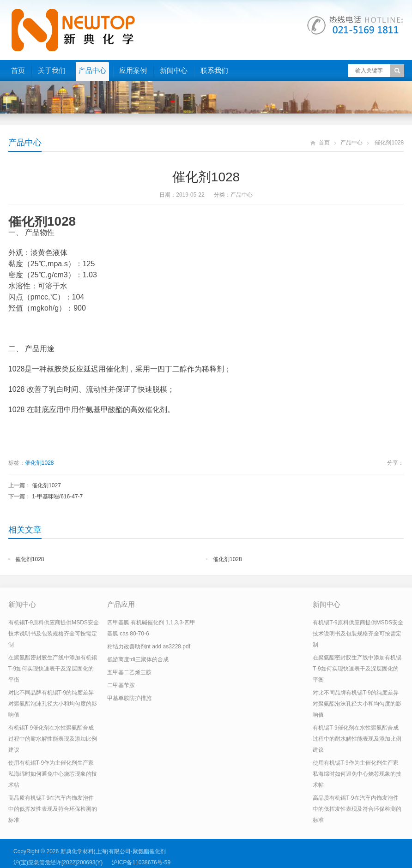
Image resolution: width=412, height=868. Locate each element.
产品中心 (92, 70)
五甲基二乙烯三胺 (129, 672)
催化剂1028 (39, 463)
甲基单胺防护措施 (129, 698)
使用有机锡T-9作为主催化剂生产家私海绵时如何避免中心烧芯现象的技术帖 (53, 774)
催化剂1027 (46, 485)
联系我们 (214, 70)
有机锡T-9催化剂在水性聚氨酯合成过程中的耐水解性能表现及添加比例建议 (53, 739)
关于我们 (52, 70)
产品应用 (121, 604)
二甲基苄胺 (121, 685)
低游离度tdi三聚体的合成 (138, 659)
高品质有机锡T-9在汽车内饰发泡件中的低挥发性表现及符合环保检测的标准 (53, 809)
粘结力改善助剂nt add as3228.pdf (149, 647)
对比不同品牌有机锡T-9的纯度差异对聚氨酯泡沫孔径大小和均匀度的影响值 (53, 704)
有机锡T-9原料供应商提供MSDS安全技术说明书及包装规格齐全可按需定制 (54, 634)
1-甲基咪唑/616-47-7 (57, 497)
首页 (18, 70)
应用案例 (133, 70)
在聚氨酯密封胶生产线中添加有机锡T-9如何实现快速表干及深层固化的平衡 (53, 669)
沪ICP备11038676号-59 (141, 862)
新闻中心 (174, 70)
